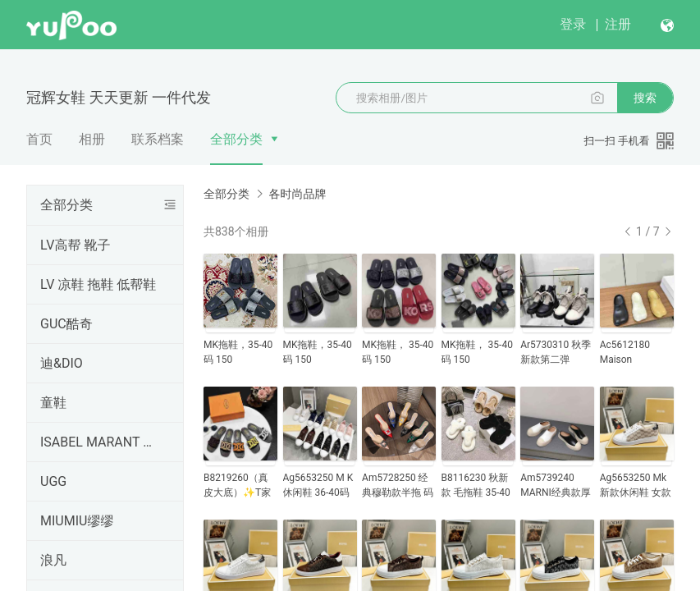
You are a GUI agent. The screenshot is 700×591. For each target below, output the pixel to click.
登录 (573, 24)
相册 (92, 139)
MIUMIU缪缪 (77, 521)
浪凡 (53, 560)
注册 (618, 24)
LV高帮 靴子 (75, 245)
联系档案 (158, 139)
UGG (53, 481)
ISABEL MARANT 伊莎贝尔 (102, 442)
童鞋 (53, 403)
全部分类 (236, 139)
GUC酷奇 (66, 324)
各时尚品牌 (297, 194)
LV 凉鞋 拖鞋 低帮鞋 (98, 284)
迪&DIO (62, 363)
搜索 (645, 98)
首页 (39, 139)
